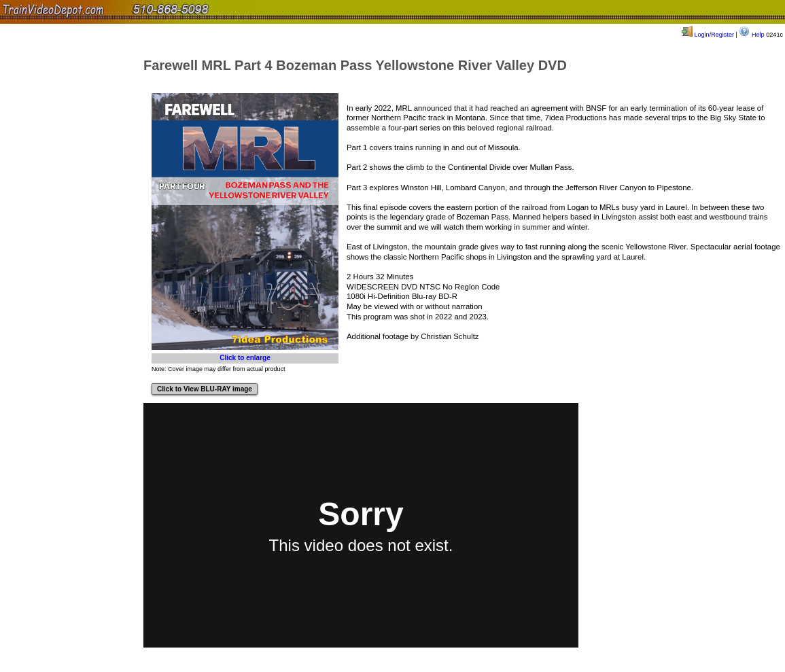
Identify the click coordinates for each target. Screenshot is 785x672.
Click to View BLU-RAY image (205, 389)
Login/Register (708, 35)
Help (751, 35)
